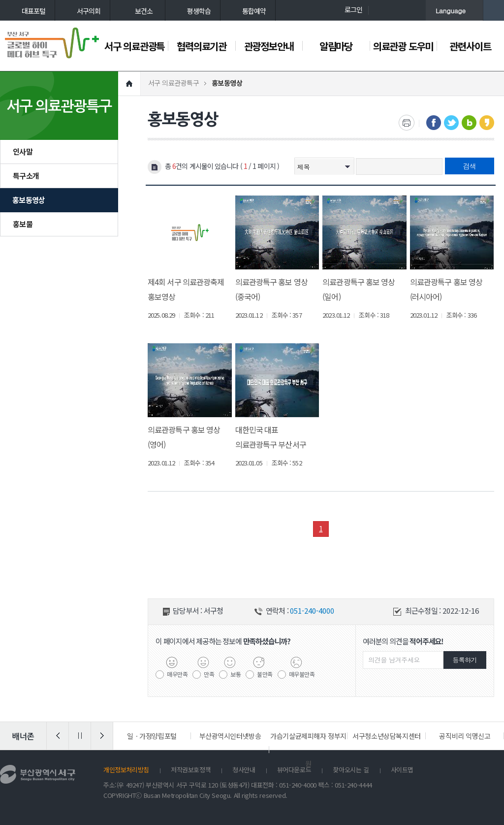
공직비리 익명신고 (465, 736)
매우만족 (177, 674)
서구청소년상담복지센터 (386, 736)
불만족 (265, 674)
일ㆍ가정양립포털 (152, 736)
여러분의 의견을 (403, 641)
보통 (236, 674)
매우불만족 (302, 674)
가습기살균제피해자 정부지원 (308, 750)
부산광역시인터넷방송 (230, 736)
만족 (209, 674)
